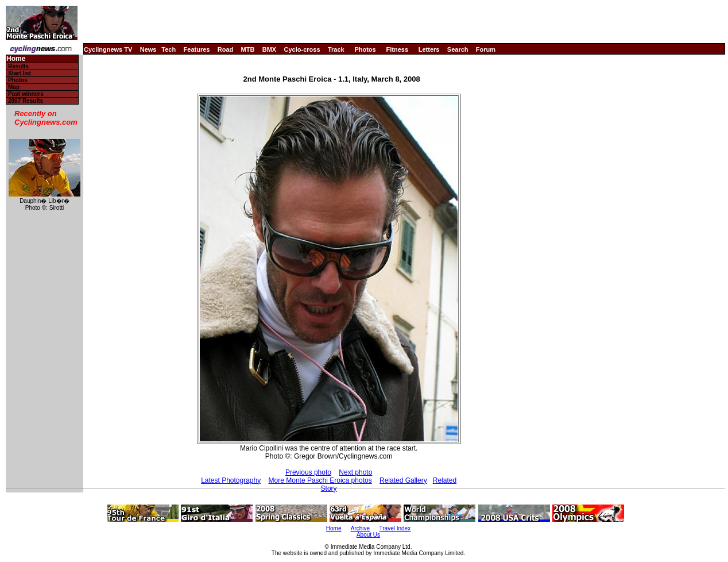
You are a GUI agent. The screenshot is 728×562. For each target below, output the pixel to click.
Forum (486, 49)
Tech (169, 49)
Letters (429, 49)
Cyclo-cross (302, 49)
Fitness (397, 49)
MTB (248, 49)
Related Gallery (403, 480)
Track (336, 49)
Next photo (355, 472)
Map (14, 87)
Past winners (26, 94)
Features (197, 49)
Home (16, 59)
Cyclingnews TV (108, 49)
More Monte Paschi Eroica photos (320, 480)
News (148, 49)
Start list (20, 73)
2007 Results (26, 101)
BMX (269, 49)
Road (226, 49)
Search (458, 49)
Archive (360, 528)
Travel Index (395, 528)
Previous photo (308, 472)
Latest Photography (231, 480)
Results (18, 66)
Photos (365, 49)
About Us (368, 535)
